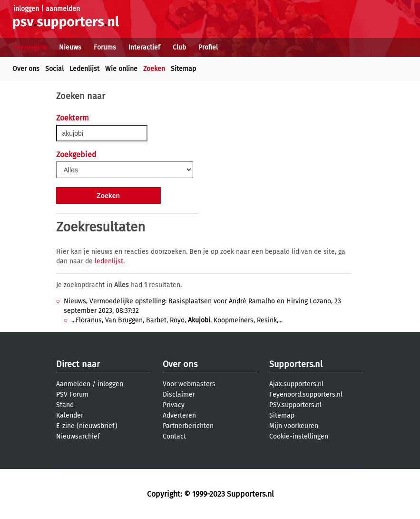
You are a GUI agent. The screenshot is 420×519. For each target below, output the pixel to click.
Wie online (121, 69)
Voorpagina (29, 47)
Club (179, 47)
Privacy (174, 405)
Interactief (144, 47)
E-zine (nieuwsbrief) (87, 426)
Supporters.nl (296, 364)
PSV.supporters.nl (295, 405)
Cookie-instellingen (299, 436)
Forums (105, 47)
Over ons (26, 69)
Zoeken (154, 69)
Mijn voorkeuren (294, 426)
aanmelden (63, 9)
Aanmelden (73, 384)
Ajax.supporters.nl (296, 384)
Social (54, 69)
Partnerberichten (188, 426)
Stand (65, 405)
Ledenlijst (84, 69)
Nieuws (70, 47)
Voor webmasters (189, 384)
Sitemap (183, 69)
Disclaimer (179, 394)
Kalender (70, 415)
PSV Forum (72, 394)
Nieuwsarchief (78, 436)
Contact (174, 436)
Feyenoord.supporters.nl (306, 394)
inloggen (26, 9)
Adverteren (179, 415)
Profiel (208, 47)
